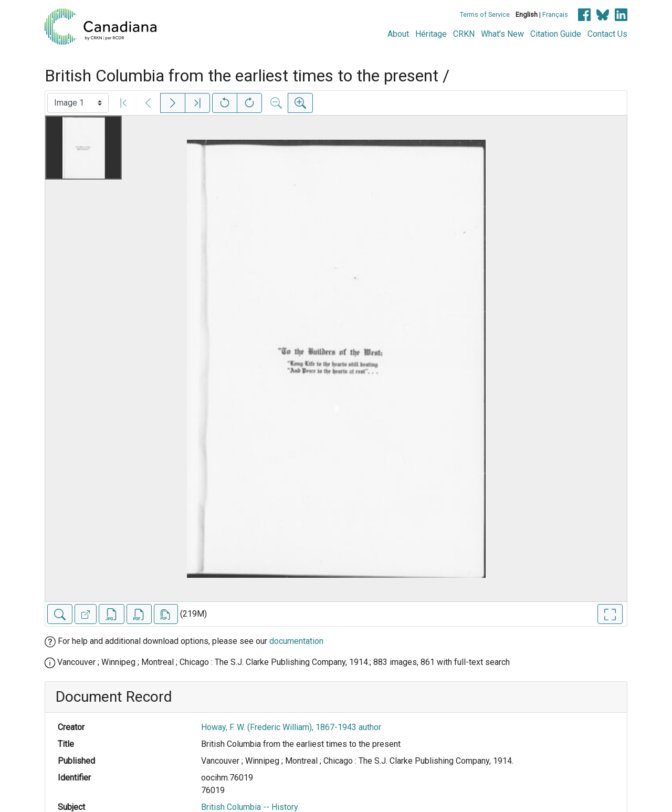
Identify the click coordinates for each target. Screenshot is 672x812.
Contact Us (607, 34)
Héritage (431, 34)
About (398, 34)
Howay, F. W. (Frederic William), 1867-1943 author (291, 727)
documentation (296, 641)
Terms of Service (485, 14)
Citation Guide (556, 34)
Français (555, 14)
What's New (502, 34)
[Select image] (78, 103)
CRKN (464, 34)
